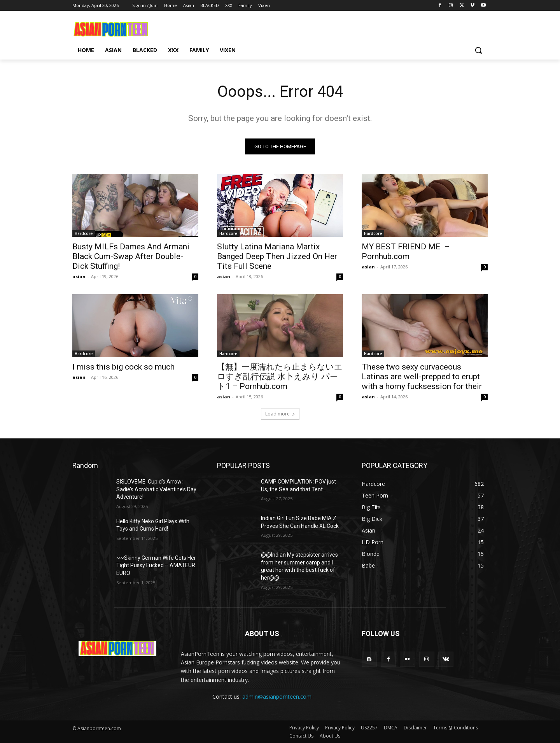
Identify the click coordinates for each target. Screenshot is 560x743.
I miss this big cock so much (123, 367)
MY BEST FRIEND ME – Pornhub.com (406, 251)
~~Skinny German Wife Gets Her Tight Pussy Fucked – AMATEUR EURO (156, 565)
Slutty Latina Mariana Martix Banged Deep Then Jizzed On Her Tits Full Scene (277, 256)
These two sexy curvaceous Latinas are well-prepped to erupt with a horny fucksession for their (422, 377)
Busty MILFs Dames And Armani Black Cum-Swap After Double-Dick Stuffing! (131, 256)
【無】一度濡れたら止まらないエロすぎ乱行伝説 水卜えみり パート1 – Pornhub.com (280, 377)
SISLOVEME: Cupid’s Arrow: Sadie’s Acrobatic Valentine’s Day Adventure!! (156, 489)
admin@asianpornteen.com (277, 697)
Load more (280, 414)
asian (79, 276)
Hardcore (84, 233)
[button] (478, 50)
